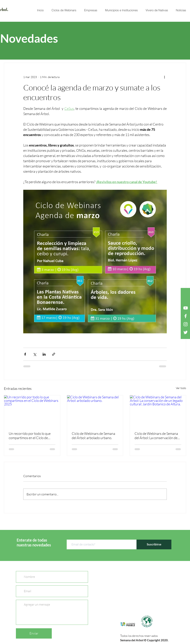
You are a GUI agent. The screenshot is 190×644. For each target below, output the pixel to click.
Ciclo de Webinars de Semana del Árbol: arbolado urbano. (93, 436)
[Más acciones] (164, 77)
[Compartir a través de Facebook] (25, 354)
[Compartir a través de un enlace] (54, 354)
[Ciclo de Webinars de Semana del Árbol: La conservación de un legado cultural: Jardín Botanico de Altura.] (158, 411)
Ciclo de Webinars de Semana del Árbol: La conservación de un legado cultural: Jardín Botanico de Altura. (156, 436)
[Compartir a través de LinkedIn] (44, 354)
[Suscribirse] (154, 544)
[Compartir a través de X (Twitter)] (35, 354)
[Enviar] (34, 633)
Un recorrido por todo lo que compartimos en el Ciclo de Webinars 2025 (30, 436)
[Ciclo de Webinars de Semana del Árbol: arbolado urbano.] (95, 411)
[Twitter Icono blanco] (186, 332)
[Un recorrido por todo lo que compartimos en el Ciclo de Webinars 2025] (32, 411)
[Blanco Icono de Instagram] (186, 324)
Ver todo (181, 388)
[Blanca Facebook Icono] (186, 316)
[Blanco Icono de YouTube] (186, 308)
